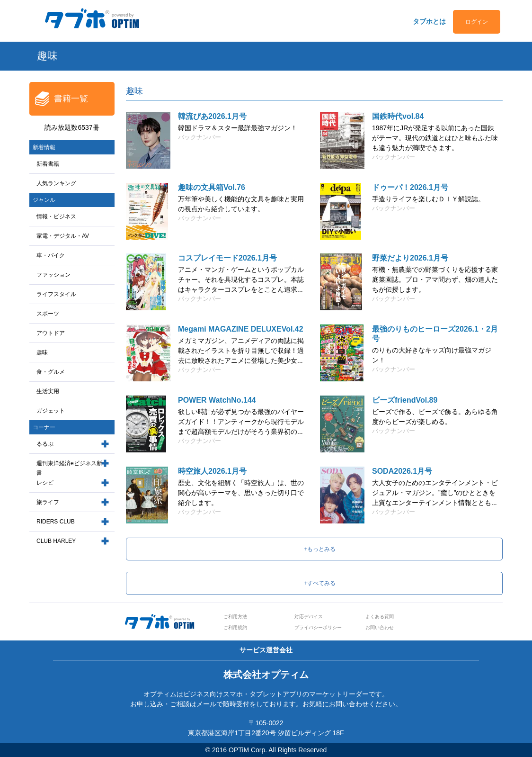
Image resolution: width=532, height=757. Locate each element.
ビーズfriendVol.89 (405, 400)
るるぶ (45, 444)
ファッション (53, 275)
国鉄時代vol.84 (398, 116)
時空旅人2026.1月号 (212, 471)
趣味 (42, 352)
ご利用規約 (235, 627)
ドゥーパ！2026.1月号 (410, 187)
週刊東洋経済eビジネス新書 (69, 468)
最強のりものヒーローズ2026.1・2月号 (435, 334)
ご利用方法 (235, 617)
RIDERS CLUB (56, 522)
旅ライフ (48, 502)
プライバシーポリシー (318, 627)
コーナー (44, 427)
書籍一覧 (71, 99)
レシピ (45, 483)
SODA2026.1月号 (402, 471)
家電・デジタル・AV (63, 236)
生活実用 (48, 391)
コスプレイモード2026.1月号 (227, 258)
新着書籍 (48, 164)
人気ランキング (56, 183)
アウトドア (51, 333)
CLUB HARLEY (56, 541)
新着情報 (44, 147)
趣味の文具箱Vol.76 (212, 187)
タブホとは (429, 21)
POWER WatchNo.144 (217, 400)
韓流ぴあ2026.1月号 (212, 116)
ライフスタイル (56, 294)
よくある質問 (380, 617)
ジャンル (44, 200)
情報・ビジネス (56, 216)
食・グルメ (51, 372)
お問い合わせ (380, 627)
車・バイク (51, 255)
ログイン (477, 22)
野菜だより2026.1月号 (410, 258)
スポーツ (48, 314)
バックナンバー (199, 137)
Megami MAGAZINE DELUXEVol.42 (241, 329)
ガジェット (51, 411)
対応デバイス (309, 617)
